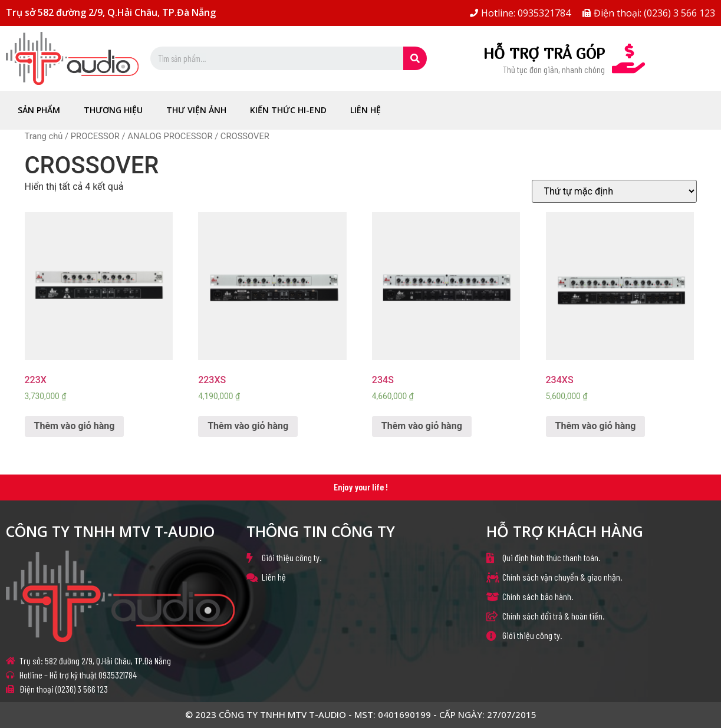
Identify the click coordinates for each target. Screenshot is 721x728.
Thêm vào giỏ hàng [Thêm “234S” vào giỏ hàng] (422, 426)
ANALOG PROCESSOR (170, 136)
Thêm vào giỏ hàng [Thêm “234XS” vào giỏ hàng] (596, 426)
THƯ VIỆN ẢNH (196, 110)
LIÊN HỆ (366, 110)
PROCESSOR (95, 136)
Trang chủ (44, 136)
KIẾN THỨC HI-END (288, 110)
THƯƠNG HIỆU (113, 110)
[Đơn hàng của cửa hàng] (614, 191)
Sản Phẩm (39, 110)
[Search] (415, 58)
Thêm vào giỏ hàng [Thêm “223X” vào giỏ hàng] (75, 426)
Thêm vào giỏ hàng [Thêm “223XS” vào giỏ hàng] (248, 426)
